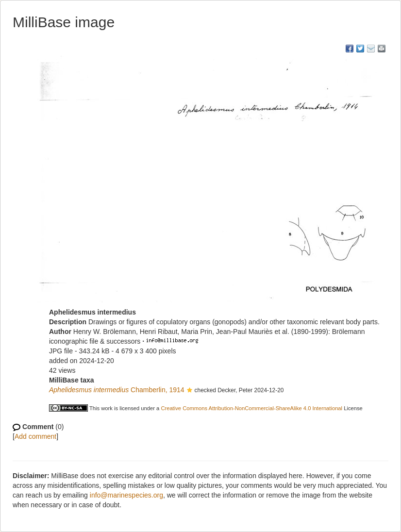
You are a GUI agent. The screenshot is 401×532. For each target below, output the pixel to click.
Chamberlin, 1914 (117, 390)
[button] (190, 391)
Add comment (35, 436)
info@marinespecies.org (126, 495)
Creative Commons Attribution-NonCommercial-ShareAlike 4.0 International (251, 408)
